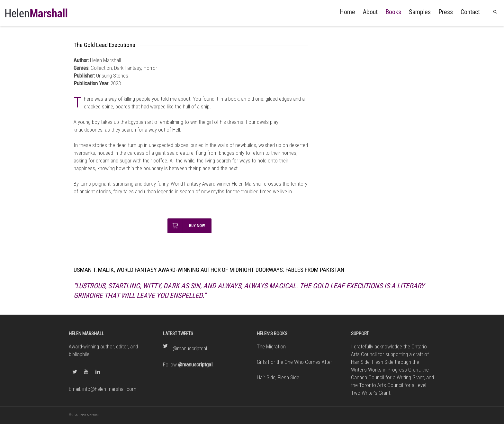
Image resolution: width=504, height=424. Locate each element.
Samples (420, 12)
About (370, 12)
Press (446, 12)
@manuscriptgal (190, 348)
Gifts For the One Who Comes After (294, 362)
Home (347, 12)
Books (393, 13)
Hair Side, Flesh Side (278, 377)
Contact (470, 12)
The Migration (271, 346)
